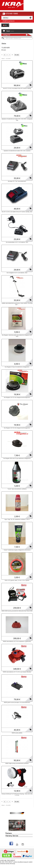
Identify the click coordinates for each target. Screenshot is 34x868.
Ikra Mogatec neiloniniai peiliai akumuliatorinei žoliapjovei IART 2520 (17, 336)
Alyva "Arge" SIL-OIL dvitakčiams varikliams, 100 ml (17, 519)
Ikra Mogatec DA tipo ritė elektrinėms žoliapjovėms (17, 367)
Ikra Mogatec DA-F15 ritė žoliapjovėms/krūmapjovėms (17, 397)
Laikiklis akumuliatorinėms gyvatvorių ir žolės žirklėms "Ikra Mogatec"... (17, 304)
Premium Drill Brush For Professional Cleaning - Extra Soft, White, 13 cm (17, 795)
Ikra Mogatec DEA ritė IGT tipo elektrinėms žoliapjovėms (17, 458)
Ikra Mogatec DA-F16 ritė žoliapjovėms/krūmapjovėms (17, 428)
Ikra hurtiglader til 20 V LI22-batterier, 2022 (17, 273)
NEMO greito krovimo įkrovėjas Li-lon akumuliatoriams (17, 702)
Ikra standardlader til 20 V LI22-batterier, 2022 (17, 242)
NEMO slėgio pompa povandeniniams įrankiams (17, 763)
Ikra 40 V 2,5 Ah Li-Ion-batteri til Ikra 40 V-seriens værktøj (17, 88)
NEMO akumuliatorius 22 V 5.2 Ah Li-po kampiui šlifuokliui (17, 672)
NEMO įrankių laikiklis (17, 733)
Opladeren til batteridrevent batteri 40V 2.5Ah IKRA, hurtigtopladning (17, 120)
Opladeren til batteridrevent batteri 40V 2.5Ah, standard (17, 151)
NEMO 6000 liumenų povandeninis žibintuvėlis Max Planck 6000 (17, 611)
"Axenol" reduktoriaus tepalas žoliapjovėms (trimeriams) (17, 550)
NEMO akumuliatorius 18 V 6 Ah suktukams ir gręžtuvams (17, 641)
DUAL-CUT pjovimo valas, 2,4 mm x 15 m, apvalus (17, 580)
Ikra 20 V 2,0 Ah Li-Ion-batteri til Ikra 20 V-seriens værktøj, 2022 (17, 212)
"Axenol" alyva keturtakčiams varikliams (17, 489)
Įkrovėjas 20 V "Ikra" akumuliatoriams (17, 181)
